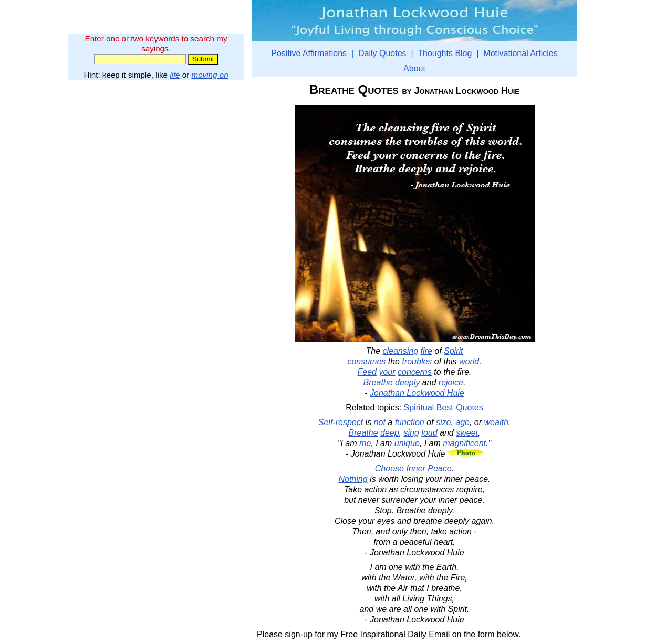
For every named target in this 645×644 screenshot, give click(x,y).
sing (412, 433)
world (469, 361)
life (175, 75)
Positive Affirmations (309, 53)
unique (407, 443)
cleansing (401, 351)
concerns (415, 372)
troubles (417, 361)
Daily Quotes (382, 53)
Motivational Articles (520, 53)
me (365, 443)
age (462, 422)
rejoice (451, 382)
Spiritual (419, 408)
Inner (415, 468)
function (410, 422)
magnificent (464, 443)
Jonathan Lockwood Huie (417, 393)
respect (349, 422)
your (387, 372)
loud (429, 433)
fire (426, 351)
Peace (439, 468)
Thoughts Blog (445, 53)
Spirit (453, 351)
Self (326, 422)
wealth (496, 422)
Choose (389, 468)
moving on (210, 75)
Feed (367, 372)
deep (390, 433)
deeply (407, 382)
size (443, 422)
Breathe (378, 382)
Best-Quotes (460, 408)
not (380, 422)
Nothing (353, 479)
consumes (366, 361)
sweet (467, 433)
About (414, 68)
